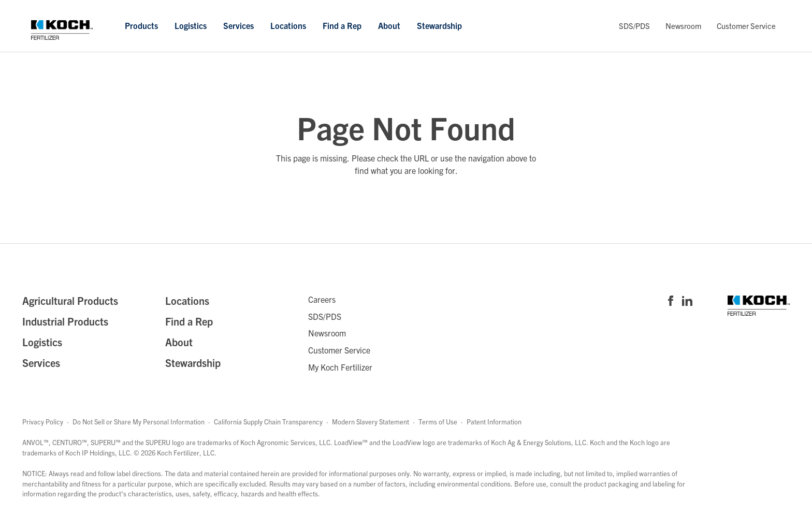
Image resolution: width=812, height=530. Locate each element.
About (389, 25)
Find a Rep (342, 25)
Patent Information (494, 422)
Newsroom (683, 26)
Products (141, 25)
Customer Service (746, 26)
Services (238, 25)
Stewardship (439, 25)
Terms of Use (438, 422)
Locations (288, 25)
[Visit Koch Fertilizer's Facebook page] (671, 302)
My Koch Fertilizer (340, 367)
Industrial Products (65, 321)
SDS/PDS (634, 26)
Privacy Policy (43, 422)
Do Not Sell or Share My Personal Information (139, 422)
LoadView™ (351, 442)
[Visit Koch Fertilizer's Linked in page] (687, 302)
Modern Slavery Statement (371, 422)
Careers (322, 299)
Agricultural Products (70, 300)
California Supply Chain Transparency (268, 422)
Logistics (191, 25)
